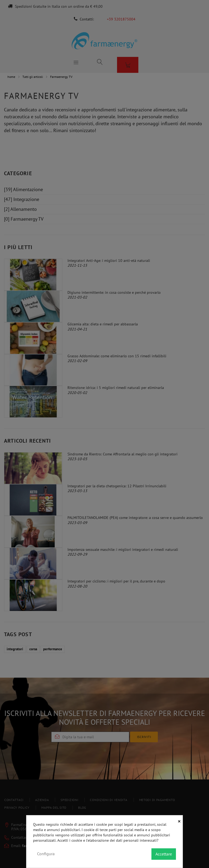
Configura (46, 854)
